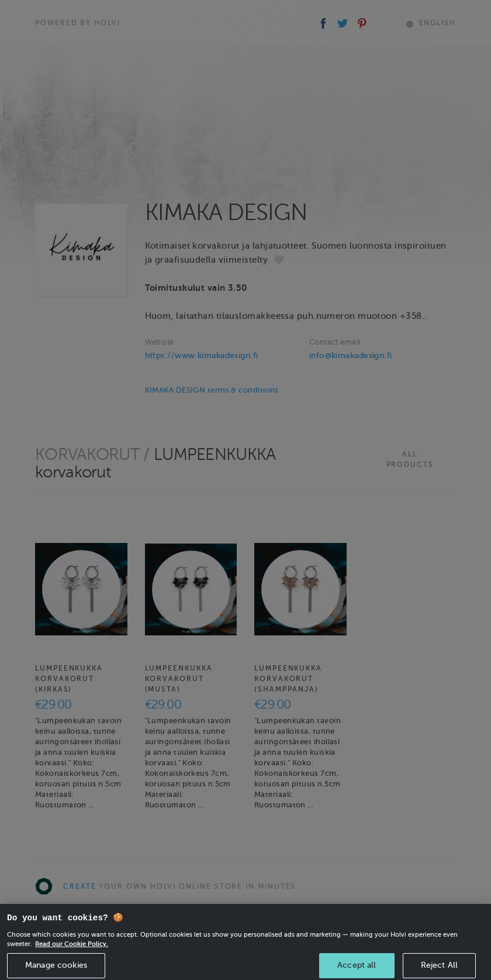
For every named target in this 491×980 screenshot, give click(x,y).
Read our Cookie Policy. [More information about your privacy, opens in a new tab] (72, 948)
